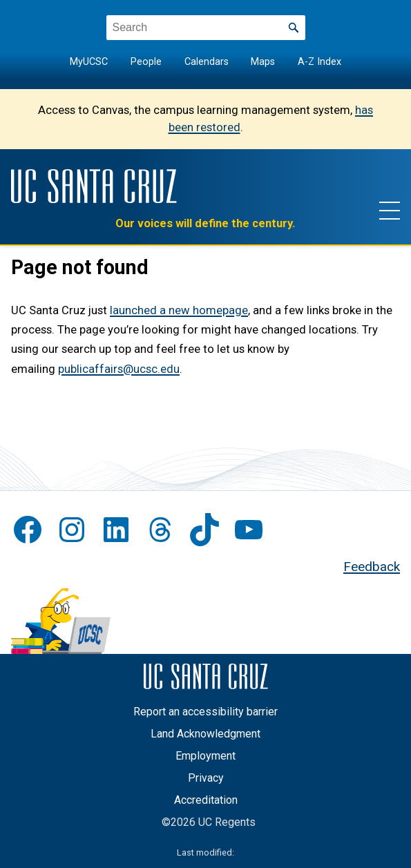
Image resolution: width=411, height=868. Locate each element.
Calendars (207, 62)
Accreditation (206, 800)
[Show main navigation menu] (390, 210)
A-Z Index (319, 62)
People (146, 62)
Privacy (206, 778)
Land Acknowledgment (205, 734)
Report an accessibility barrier (205, 712)
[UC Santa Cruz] (94, 186)
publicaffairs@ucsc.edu (119, 369)
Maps (263, 62)
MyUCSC (89, 62)
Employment (205, 756)
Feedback (372, 567)
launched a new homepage (179, 310)
